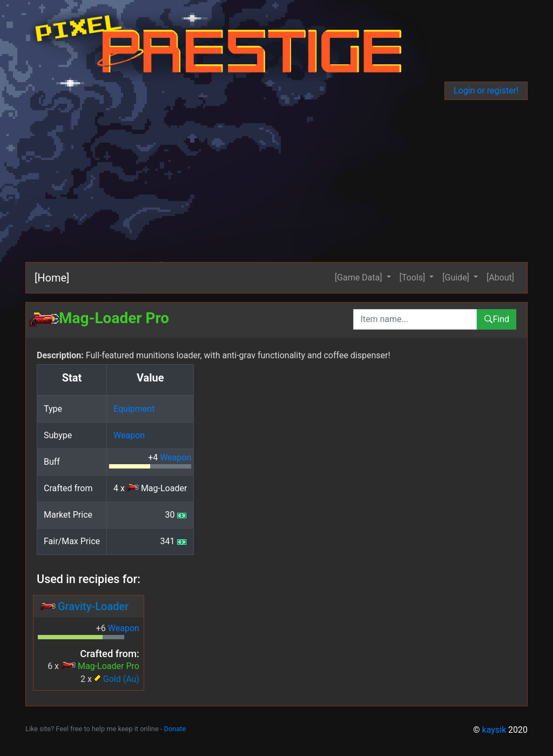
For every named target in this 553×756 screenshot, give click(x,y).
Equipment (134, 409)
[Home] (52, 278)
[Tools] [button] (414, 277)
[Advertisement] (276, 181)
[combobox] (415, 319)
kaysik (494, 730)
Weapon (129, 435)
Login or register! (486, 91)
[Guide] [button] (457, 277)
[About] (500, 277)
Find (497, 319)
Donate (175, 729)
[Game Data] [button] (360, 277)
